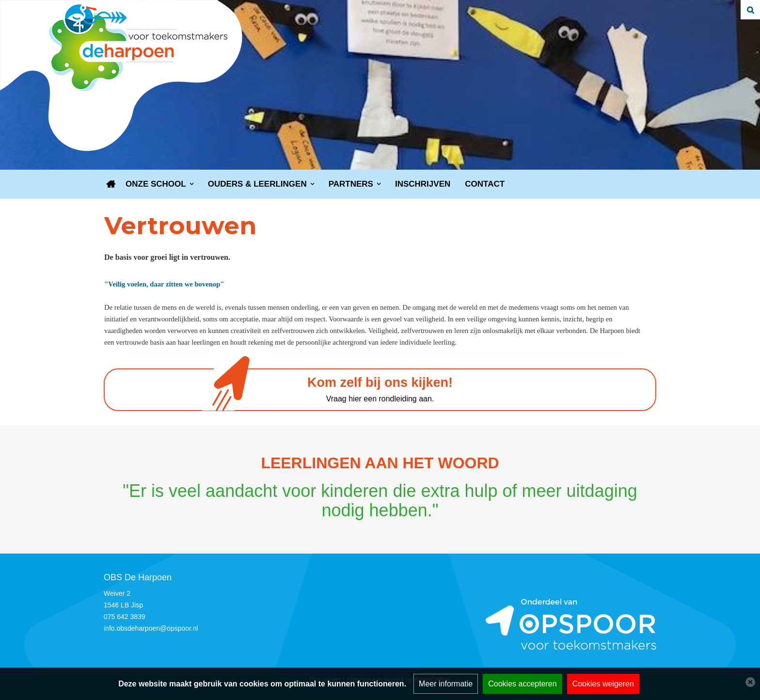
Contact (485, 184)
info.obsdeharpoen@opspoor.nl (151, 628)
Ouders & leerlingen (257, 184)
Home (111, 184)
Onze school (156, 184)
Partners (351, 184)
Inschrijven (423, 184)
